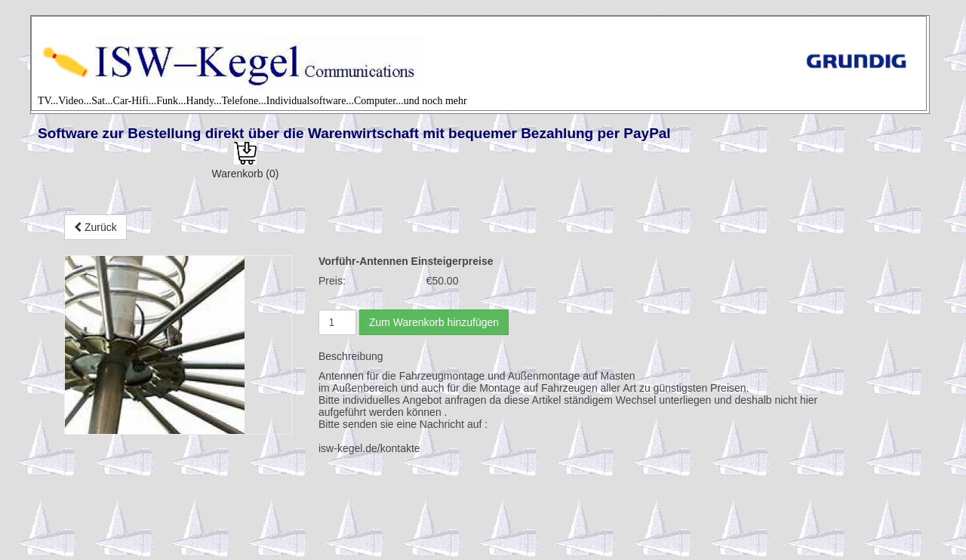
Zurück (95, 227)
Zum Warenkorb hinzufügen (434, 322)
